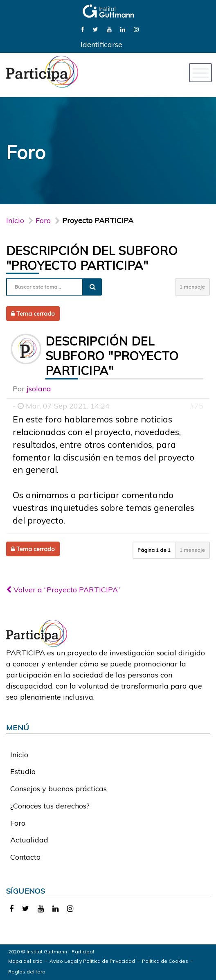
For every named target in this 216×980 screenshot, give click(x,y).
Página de (154, 550)
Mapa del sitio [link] (25, 961)
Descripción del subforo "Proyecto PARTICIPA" (92, 258)
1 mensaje (192, 287)
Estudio (23, 771)
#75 (196, 406)
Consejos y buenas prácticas (59, 789)
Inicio (15, 220)
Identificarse (101, 44)
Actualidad (29, 840)
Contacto (25, 857)
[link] (83, 29)
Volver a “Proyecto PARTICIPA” (63, 590)
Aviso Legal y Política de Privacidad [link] (92, 961)
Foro (18, 823)
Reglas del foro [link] (27, 972)
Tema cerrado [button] (33, 314)
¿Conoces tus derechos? (50, 806)
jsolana (39, 389)
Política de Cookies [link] (165, 961)
